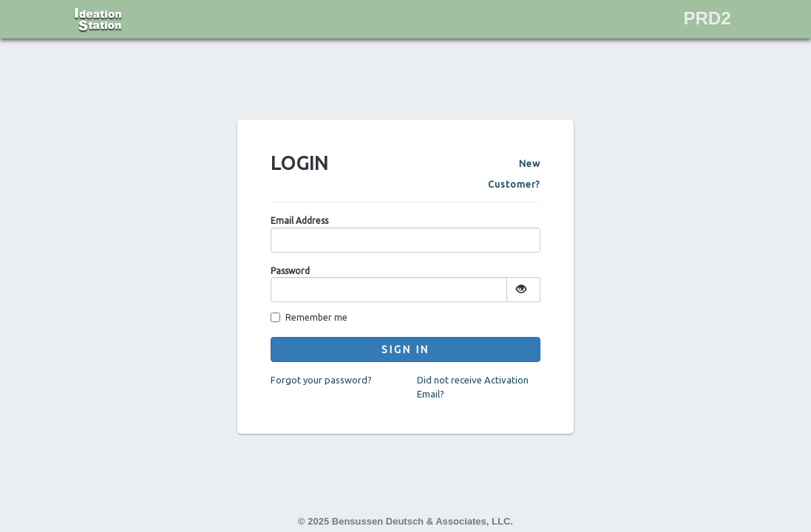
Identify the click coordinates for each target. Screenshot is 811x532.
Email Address (299, 221)
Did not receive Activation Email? (473, 387)
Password (290, 271)
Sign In (405, 349)
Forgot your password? (321, 380)
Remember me (309, 317)
